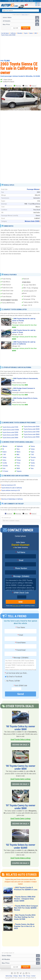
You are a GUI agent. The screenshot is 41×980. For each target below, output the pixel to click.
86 (3, 449)
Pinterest (34, 86)
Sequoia (19, 471)
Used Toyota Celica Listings (21, 739)
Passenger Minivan (33, 189)
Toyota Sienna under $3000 (10, 435)
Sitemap (16, 976)
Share (39, 3)
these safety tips (17, 606)
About (20, 976)
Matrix (19, 452)
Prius (18, 466)
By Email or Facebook (14, 677)
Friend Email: (21, 650)
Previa (18, 463)
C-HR (4, 455)
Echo (4, 468)
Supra (32, 452)
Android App (9, 976)
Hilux (18, 449)
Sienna (33, 446)
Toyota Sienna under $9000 (32, 437)
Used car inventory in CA (8, 485)
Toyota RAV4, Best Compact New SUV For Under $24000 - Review (23, 908)
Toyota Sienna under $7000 (32, 432)
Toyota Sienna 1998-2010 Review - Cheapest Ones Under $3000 (25, 899)
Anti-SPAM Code (20, 686)
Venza (33, 466)
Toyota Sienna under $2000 (10, 432)
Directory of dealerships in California (12, 499)
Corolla (5, 463)
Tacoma (33, 457)
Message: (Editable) (21, 576)
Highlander (20, 446)
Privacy (28, 976)
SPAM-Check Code (20, 593)
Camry (4, 457)
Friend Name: (20, 643)
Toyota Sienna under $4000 (10, 438)
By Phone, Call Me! (12, 681)
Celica (4, 460)
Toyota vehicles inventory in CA (11, 490)
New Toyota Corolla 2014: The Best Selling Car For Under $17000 (25, 917)
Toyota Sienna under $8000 (32, 434)
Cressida (5, 466)
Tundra (33, 463)
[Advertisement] (20, 48)
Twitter (25, 86)
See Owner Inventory (21, 547)
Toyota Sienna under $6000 (32, 429)
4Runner (5, 446)
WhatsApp (18, 86)
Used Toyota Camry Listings (21, 779)
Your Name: (20, 627)
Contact (33, 976)
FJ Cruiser (5, 471)
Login (38, 5)
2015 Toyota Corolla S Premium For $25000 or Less (26, 889)
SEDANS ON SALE (20, 745)
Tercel (33, 460)
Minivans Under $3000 (32, 221)
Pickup (19, 460)
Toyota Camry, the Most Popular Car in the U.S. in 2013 (24, 926)
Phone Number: (21, 568)
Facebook (9, 86)
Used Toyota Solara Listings (21, 858)
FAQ (24, 976)
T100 (32, 455)
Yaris (32, 468)
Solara (33, 449)
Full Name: (21, 552)
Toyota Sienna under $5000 (32, 427)
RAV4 (18, 468)
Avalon (4, 452)
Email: (20, 560)
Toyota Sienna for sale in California (12, 488)
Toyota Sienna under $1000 (10, 427)
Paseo (19, 457)
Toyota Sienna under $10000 (11, 430)
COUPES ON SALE (20, 863)
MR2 (18, 455)
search (26, 28)
